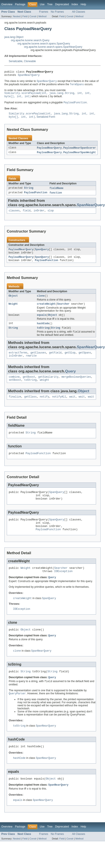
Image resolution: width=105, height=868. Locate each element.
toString (43, 336)
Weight (13, 311)
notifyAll (59, 407)
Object (13, 302)
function (56, 197)
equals (42, 322)
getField (55, 361)
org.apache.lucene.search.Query (30, 40)
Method (42, 16)
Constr (33, 16)
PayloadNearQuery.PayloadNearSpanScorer (66, 151)
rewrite (31, 365)
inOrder (39, 215)
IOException (63, 589)
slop (51, 215)
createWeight (46, 311)
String (29, 192)
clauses (14, 215)
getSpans (85, 361)
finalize (15, 407)
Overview (7, 4)
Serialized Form (46, 120)
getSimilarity (48, 386)
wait (72, 407)
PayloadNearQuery (21, 254)
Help (83, 4)
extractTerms (18, 361)
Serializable (16, 61)
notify (44, 407)
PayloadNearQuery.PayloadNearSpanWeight (66, 156)
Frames (44, 12)
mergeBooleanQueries (76, 386)
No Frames (57, 12)
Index (75, 4)
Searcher (63, 311)
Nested (17, 16)
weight (44, 390)
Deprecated (62, 4)
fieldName (57, 192)
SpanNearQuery (29, 76)
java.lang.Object (14, 37)
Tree (50, 4)
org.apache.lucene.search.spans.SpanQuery (44, 44)
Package (20, 4)
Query (70, 380)
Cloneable (30, 61)
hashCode (43, 331)
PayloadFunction (36, 197)
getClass (30, 407)
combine (14, 386)
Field (25, 16)
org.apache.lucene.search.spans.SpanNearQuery (53, 47)
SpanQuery (42, 254)
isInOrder (16, 365)
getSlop (70, 361)
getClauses (38, 361)
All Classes (79, 12)
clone (41, 302)
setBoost (15, 390)
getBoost (29, 386)
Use (42, 4)
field (27, 215)
